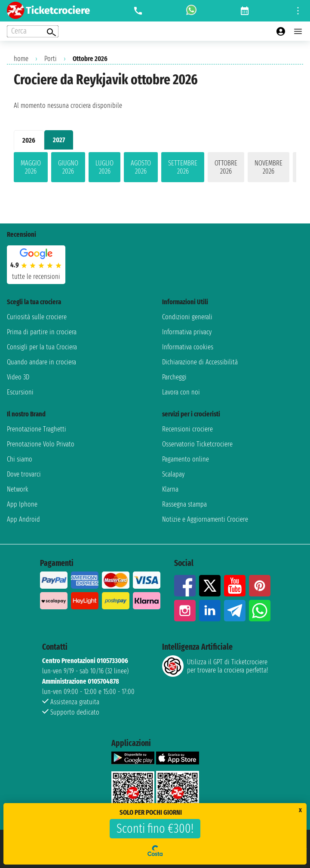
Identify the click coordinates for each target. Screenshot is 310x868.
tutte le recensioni (36, 277)
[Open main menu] (298, 31)
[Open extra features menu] (33, 31)
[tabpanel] (155, 169)
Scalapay (173, 474)
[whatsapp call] (191, 11)
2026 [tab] (29, 140)
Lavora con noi (181, 392)
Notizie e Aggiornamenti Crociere (205, 519)
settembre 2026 (183, 167)
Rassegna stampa (184, 504)
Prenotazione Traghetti (37, 429)
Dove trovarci (24, 474)
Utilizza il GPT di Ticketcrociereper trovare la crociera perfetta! (215, 666)
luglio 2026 (104, 167)
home (21, 59)
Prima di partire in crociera (42, 332)
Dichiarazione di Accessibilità (200, 362)
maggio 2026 (31, 167)
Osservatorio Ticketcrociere (197, 444)
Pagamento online (186, 459)
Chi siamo (20, 459)
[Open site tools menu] (298, 11)
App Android (23, 519)
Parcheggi (174, 377)
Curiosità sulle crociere (37, 317)
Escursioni (20, 392)
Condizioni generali (187, 317)
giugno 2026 (68, 167)
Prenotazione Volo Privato (41, 444)
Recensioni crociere (187, 429)
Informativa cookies (188, 347)
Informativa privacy (187, 332)
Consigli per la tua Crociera (42, 347)
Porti (51, 59)
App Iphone (22, 504)
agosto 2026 (141, 167)
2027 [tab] (59, 140)
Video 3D (18, 377)
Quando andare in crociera (41, 362)
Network (18, 489)
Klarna (170, 489)
